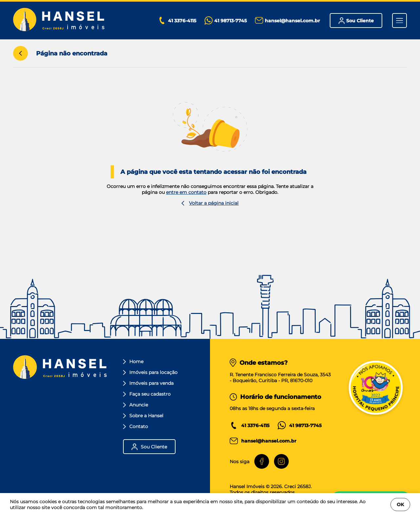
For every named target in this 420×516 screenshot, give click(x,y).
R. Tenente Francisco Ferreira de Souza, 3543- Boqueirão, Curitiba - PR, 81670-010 (280, 378)
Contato (136, 426)
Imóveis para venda (148, 383)
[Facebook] (262, 461)
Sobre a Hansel (143, 416)
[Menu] (399, 21)
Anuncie (136, 405)
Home (133, 361)
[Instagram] (281, 461)
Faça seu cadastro (147, 394)
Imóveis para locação (150, 372)
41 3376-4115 (255, 425)
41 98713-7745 (305, 425)
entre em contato (186, 192)
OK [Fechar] (400, 505)
